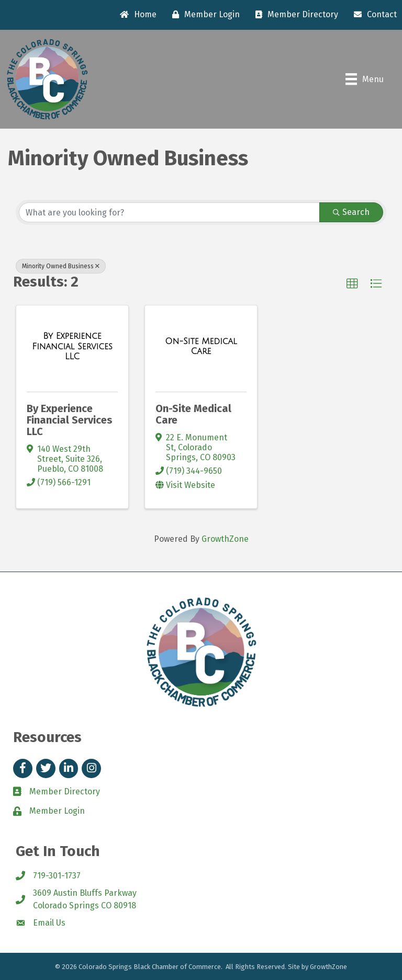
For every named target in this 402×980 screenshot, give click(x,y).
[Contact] (373, 15)
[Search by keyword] (169, 212)
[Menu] (365, 79)
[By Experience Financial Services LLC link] (72, 346)
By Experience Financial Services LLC (70, 420)
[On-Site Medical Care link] (201, 346)
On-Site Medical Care (193, 414)
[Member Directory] (294, 15)
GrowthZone (225, 539)
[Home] (136, 15)
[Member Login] (203, 15)
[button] (352, 284)
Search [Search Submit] (351, 212)
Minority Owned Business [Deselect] (61, 266)
